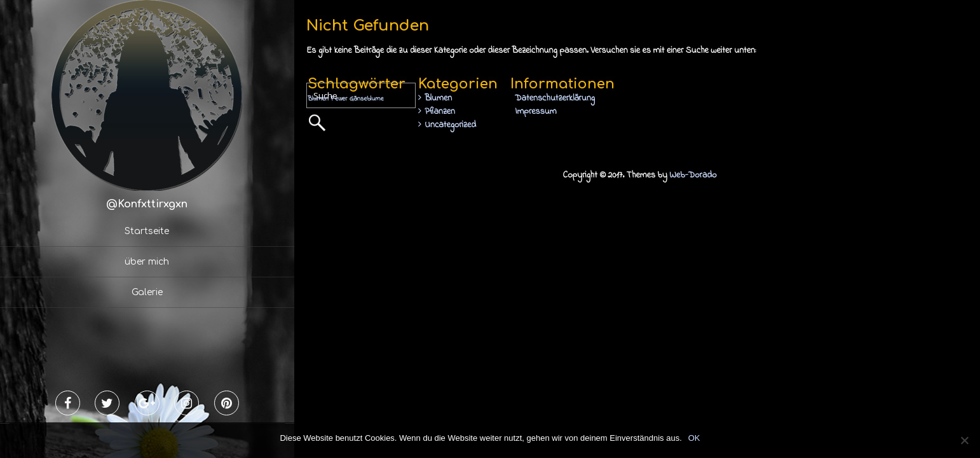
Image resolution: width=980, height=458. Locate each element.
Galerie (147, 292)
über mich (147, 262)
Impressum (535, 112)
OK (694, 438)
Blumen (438, 98)
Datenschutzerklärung (555, 98)
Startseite (147, 231)
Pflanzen (440, 112)
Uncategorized (450, 125)
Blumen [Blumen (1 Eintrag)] (318, 99)
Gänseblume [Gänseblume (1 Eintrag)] (367, 99)
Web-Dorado (693, 175)
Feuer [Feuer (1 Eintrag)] (339, 99)
